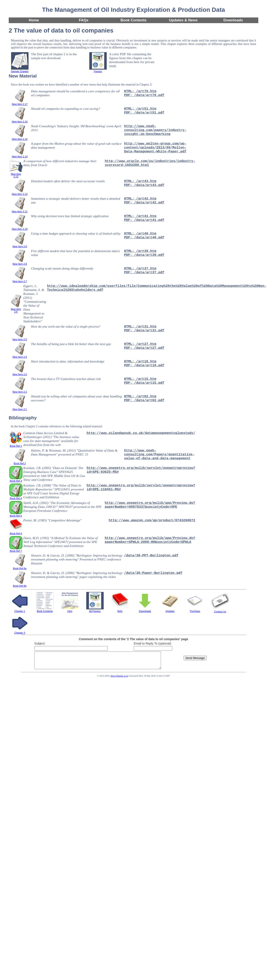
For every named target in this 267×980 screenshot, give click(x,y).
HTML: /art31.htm (140, 327)
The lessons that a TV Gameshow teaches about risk (66, 379)
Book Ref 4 (16, 497)
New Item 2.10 (20, 228)
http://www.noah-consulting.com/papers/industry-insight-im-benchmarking (155, 130)
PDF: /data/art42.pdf (144, 203)
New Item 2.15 (20, 138)
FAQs (84, 20)
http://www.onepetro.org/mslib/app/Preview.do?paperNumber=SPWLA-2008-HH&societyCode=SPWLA (150, 540)
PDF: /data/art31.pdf (144, 330)
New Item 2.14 (20, 155)
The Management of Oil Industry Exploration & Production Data (133, 10)
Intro (70, 610)
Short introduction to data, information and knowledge (68, 361)
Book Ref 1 (16, 445)
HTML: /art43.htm (140, 181)
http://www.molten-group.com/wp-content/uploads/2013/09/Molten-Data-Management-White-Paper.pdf (155, 148)
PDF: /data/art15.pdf (144, 383)
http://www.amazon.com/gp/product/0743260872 (152, 520)
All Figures (95, 610)
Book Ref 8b (20, 585)
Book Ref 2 (20, 462)
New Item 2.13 (16, 174)
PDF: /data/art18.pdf (144, 365)
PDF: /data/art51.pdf (144, 113)
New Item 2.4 (20, 356)
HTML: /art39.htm (140, 251)
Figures (98, 70)
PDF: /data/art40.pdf (144, 237)
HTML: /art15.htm (140, 379)
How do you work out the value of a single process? (66, 326)
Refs (120, 610)
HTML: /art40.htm (140, 234)
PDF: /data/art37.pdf (144, 272)
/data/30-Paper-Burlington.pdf (153, 573)
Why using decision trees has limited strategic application (70, 216)
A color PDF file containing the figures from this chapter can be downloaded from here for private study (132, 60)
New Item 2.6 (16, 309)
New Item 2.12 (20, 193)
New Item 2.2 (20, 390)
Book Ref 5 (16, 514)
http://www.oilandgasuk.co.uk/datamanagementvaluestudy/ (141, 433)
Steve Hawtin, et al (119, 679)
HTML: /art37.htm (140, 268)
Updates (170, 610)
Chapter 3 (20, 631)
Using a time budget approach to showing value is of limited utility (76, 233)
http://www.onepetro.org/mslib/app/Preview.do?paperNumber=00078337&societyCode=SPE (150, 505)
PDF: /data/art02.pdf (144, 400)
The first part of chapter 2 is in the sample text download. (54, 56)
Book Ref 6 (16, 532)
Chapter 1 (20, 610)
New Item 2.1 (20, 408)
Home (34, 20)
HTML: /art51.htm (140, 109)
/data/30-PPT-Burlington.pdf (151, 555)
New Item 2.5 (20, 338)
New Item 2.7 (20, 280)
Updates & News (183, 20)
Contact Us (220, 610)
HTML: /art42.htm (140, 199)
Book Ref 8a (20, 567)
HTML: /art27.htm (140, 344)
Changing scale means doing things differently (62, 268)
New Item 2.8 (20, 263)
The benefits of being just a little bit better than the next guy (71, 344)
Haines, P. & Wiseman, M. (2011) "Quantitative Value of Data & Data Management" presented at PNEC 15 (74, 452)
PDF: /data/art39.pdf (144, 255)
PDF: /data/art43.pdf (144, 185)
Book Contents (133, 20)
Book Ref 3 (16, 480)
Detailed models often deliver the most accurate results (68, 181)
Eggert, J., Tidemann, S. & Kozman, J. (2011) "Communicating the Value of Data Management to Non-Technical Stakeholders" (35, 303)
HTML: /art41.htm (140, 216)
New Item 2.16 (20, 120)
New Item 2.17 (20, 103)
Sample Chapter (20, 70)
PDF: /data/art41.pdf (144, 220)
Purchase (195, 610)
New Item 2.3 (20, 373)
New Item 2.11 (20, 210)
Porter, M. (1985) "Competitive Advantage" (52, 520)
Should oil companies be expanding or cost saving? (65, 109)
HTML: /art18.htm (140, 361)
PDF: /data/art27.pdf (144, 348)
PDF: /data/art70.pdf (144, 95)
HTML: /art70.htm (140, 91)
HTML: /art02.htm (140, 396)
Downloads (233, 20)
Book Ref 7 (16, 550)
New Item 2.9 (20, 245)
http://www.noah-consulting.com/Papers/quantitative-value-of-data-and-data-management (159, 454)
